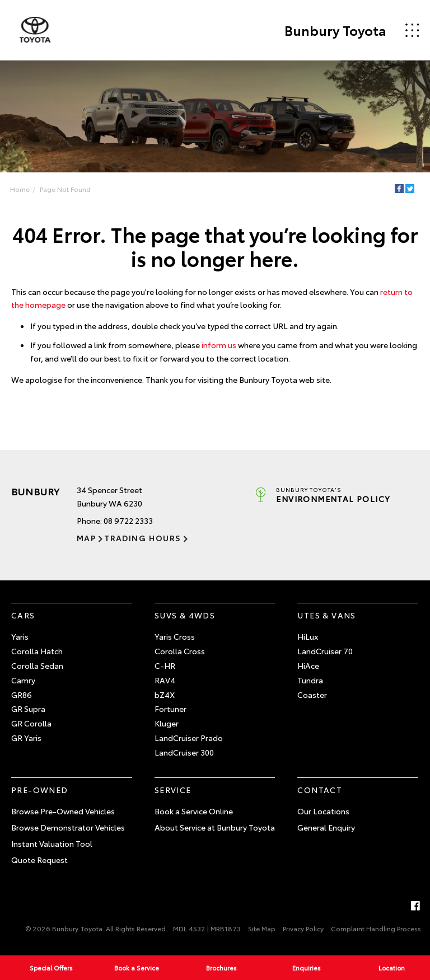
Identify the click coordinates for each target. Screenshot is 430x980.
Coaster (312, 695)
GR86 (22, 695)
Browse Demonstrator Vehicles (68, 827)
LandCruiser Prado (189, 738)
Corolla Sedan (37, 665)
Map (86, 538)
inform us (219, 345)
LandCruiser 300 (184, 752)
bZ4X (165, 695)
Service (173, 790)
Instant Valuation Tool (52, 843)
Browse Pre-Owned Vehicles (63, 812)
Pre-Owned (40, 790)
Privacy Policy (303, 928)
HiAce (308, 665)
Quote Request (39, 860)
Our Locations (323, 812)
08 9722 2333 (128, 521)
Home (20, 189)
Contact (320, 790)
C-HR (165, 665)
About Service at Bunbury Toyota (215, 827)
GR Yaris (26, 738)
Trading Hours (142, 538)
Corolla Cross (180, 651)
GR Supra (28, 709)
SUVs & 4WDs (185, 615)
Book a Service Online (194, 812)
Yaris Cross (175, 637)
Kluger (167, 723)
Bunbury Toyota (335, 30)
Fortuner (170, 709)
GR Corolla (31, 723)
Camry (23, 680)
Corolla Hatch (37, 651)
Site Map (262, 928)
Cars (23, 615)
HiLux (308, 637)
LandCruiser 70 (325, 651)
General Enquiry (326, 827)
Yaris (20, 637)
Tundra (310, 680)
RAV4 (165, 680)
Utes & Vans (326, 615)
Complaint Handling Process (376, 928)
